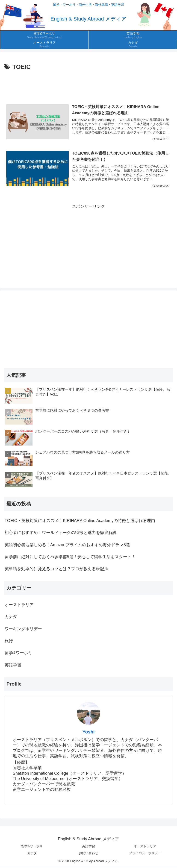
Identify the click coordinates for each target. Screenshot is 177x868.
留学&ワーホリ (32, 846)
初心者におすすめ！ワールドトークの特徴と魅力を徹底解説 (61, 533)
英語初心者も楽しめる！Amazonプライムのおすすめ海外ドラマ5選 (67, 545)
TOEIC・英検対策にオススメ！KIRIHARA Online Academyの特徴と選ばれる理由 (80, 521)
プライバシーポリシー (145, 853)
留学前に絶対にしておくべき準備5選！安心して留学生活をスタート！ (70, 557)
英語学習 (88, 846)
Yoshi (88, 732)
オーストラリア (145, 846)
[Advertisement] (88, 85)
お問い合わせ (88, 853)
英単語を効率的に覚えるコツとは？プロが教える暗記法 (56, 569)
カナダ (32, 853)
